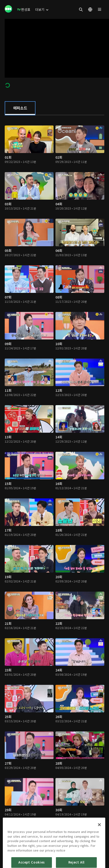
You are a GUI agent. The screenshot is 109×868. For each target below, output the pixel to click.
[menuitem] (24, 9)
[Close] (99, 838)
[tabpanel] (54, 480)
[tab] (20, 108)
